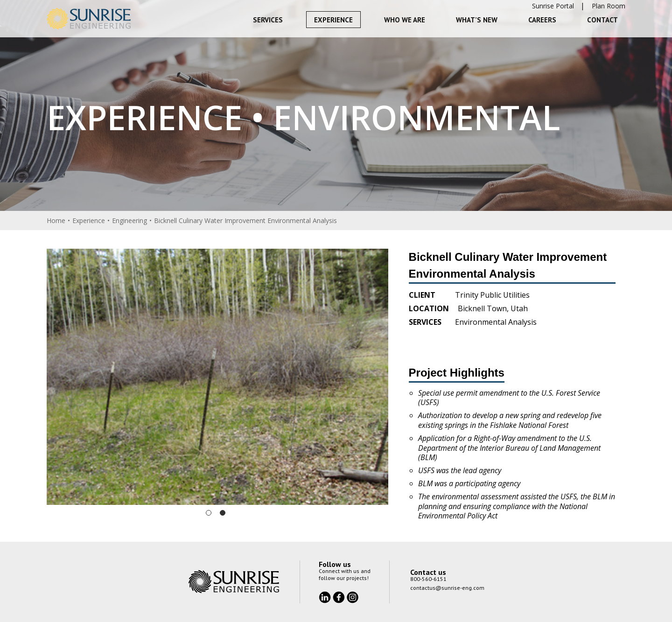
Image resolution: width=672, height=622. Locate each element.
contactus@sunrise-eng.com (447, 588)
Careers (542, 20)
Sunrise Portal (553, 6)
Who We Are (405, 20)
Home (56, 220)
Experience (333, 20)
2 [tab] (223, 513)
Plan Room (609, 6)
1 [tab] (209, 513)
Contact (602, 20)
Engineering (129, 220)
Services (268, 20)
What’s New (477, 20)
